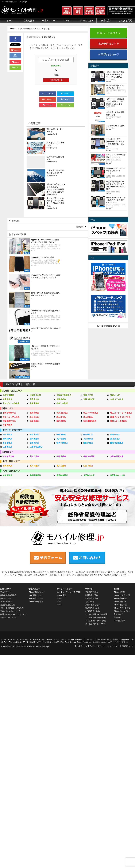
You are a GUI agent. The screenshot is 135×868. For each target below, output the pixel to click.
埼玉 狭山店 (34, 367)
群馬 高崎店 (34, 363)
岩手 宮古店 (34, 349)
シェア (15, 39)
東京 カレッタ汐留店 (119, 371)
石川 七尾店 (61, 388)
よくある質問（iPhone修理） (98, 558)
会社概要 (79, 590)
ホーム (10, 21)
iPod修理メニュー (36, 542)
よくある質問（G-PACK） (96, 568)
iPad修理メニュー (36, 539)
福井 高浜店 (34, 392)
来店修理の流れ (92, 536)
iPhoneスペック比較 (122, 552)
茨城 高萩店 (34, 371)
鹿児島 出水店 (89, 424)
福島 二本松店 (62, 353)
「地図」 (56, 75)
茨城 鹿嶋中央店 (9, 371)
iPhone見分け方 (120, 545)
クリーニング (6, 542)
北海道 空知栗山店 (64, 345)
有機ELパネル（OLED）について (13, 559)
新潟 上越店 (34, 388)
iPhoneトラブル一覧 (122, 539)
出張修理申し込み (93, 555)
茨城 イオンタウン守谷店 (120, 367)
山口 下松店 (88, 414)
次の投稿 (79, 194)
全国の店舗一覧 (56, 80)
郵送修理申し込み (93, 552)
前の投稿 (16, 187)
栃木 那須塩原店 (90, 371)
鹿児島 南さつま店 (118, 424)
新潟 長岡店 (115, 384)
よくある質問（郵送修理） (97, 561)
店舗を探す (29, 21)
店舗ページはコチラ (109, 33)
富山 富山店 (115, 388)
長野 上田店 (34, 384)
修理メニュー (48, 21)
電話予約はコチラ (109, 44)
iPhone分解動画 (120, 542)
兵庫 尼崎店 (61, 405)
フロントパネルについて (11, 555)
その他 (116, 533)
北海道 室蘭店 (8, 345)
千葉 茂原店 (8, 374)
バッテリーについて (9, 564)
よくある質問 (125, 21)
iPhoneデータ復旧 (36, 545)
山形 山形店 (34, 353)
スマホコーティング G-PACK (69, 536)
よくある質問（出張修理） (97, 564)
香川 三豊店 (61, 414)
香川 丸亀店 (34, 414)
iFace (59, 542)
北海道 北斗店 (35, 345)
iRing (59, 545)
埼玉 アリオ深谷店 (91, 363)
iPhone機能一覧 (120, 549)
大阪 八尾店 (34, 405)
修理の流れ (106, 21)
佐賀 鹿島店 (8, 424)
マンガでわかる (7, 545)
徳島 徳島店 (8, 414)
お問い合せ (90, 545)
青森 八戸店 (88, 345)
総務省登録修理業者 (9, 539)
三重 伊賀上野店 (36, 396)
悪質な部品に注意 (8, 549)
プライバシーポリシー (95, 590)
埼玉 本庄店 (88, 367)
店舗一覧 (117, 561)
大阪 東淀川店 (8, 405)
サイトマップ (113, 590)
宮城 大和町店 (89, 349)
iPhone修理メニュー (37, 536)
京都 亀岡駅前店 (117, 405)
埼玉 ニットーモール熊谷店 (121, 363)
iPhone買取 (62, 539)
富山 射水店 (8, 392)
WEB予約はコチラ (109, 54)
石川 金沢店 (88, 388)
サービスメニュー (64, 533)
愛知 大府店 (88, 392)
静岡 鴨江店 (88, 384)
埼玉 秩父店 (61, 367)
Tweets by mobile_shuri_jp (108, 326)
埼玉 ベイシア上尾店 (11, 367)
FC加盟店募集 (120, 564)
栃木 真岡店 (61, 371)
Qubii (59, 548)
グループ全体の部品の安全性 (13, 552)
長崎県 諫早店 (35, 424)
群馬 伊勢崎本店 (9, 363)
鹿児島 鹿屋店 (62, 424)
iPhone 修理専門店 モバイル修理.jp (35, 590)
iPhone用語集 (119, 536)
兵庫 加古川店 (89, 405)
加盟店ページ (128, 590)
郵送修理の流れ (92, 539)
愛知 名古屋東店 (117, 392)
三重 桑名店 (8, 396)
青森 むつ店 (115, 345)
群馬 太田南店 (62, 363)
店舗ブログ (118, 558)
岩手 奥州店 (8, 349)
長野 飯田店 (61, 384)
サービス (68, 21)
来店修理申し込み (93, 549)
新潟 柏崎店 (8, 388)
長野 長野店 (8, 384)
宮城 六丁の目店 (117, 349)
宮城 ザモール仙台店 (11, 353)
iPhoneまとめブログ (122, 555)
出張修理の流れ (92, 542)
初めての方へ (87, 21)
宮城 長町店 (61, 349)
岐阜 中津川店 (62, 392)
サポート (89, 533)
